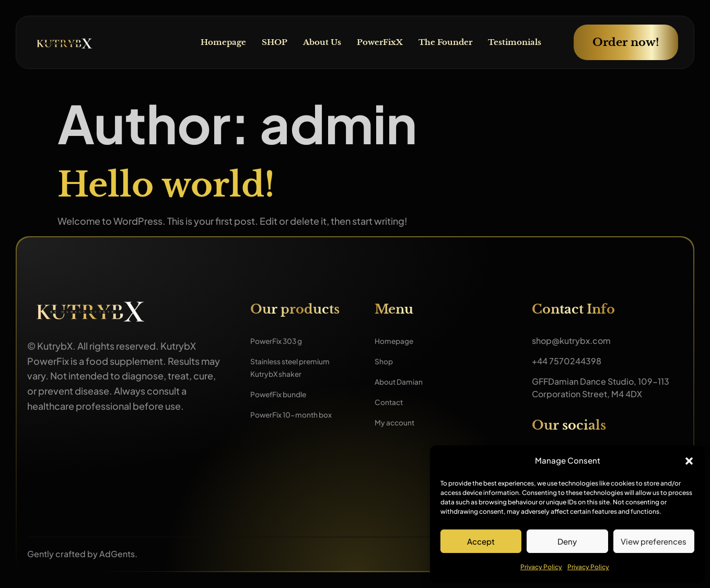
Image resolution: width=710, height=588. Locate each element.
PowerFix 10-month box (298, 414)
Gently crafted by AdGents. (82, 554)
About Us (311, 42)
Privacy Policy (541, 567)
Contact (391, 402)
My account (398, 422)
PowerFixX (371, 42)
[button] (689, 461)
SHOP (262, 42)
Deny (567, 541)
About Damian (403, 381)
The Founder (440, 42)
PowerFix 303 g (281, 341)
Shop (385, 361)
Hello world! (166, 185)
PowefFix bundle (283, 394)
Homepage (208, 42)
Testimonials (513, 42)
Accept (481, 541)
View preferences (654, 541)
